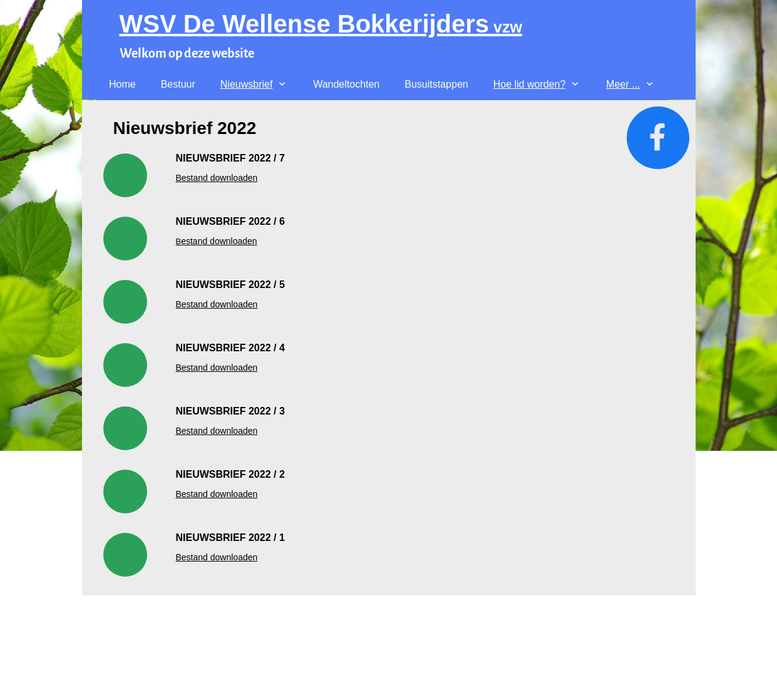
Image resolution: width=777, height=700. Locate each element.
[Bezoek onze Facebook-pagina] (658, 138)
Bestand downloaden (217, 304)
